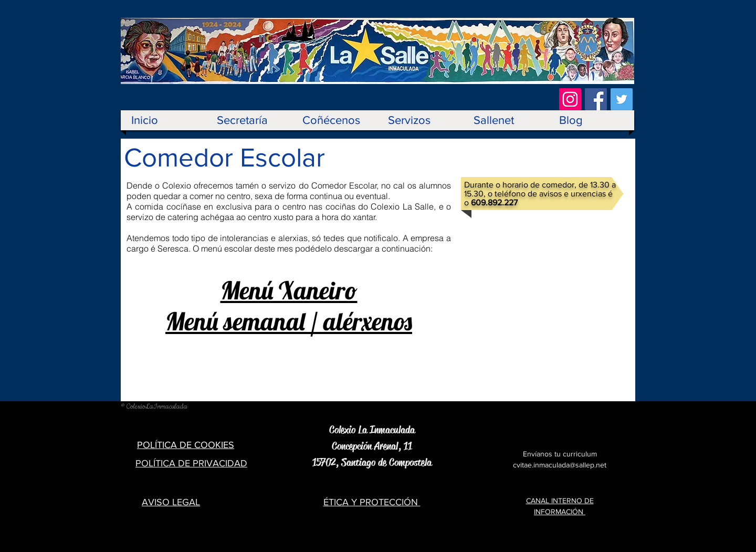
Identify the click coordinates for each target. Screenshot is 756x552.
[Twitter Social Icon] (622, 99)
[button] (335, 120)
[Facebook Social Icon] (596, 99)
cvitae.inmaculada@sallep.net (560, 465)
